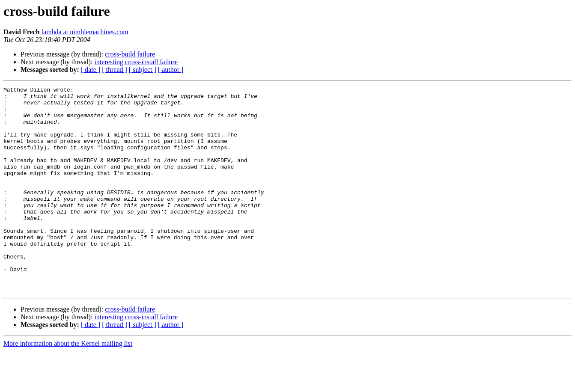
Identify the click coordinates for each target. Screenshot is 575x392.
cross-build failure (130, 54)
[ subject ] (143, 70)
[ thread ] (115, 70)
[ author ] (171, 70)
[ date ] (91, 70)
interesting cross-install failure (136, 62)
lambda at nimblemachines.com (85, 32)
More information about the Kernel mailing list (68, 385)
